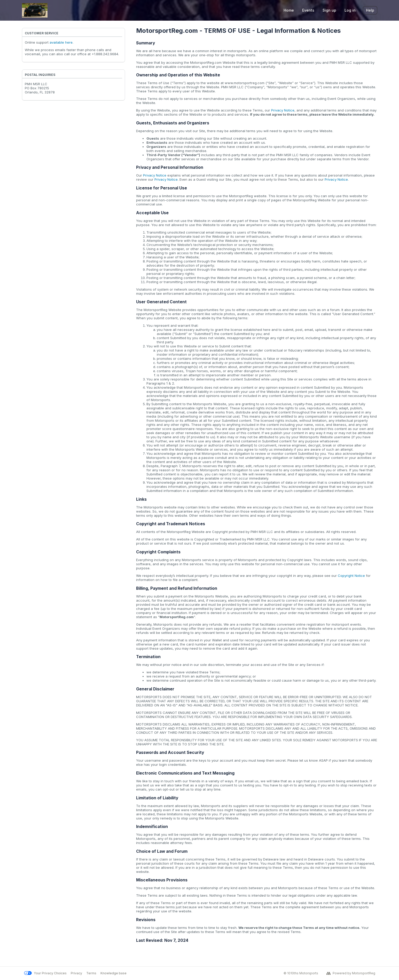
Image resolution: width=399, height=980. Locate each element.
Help (370, 10)
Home (289, 10)
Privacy (76, 973)
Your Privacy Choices (45, 973)
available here (61, 42)
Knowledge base (114, 973)
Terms (91, 973)
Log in (350, 10)
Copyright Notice (351, 576)
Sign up (329, 10)
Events (308, 10)
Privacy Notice (283, 110)
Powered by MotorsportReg (351, 973)
